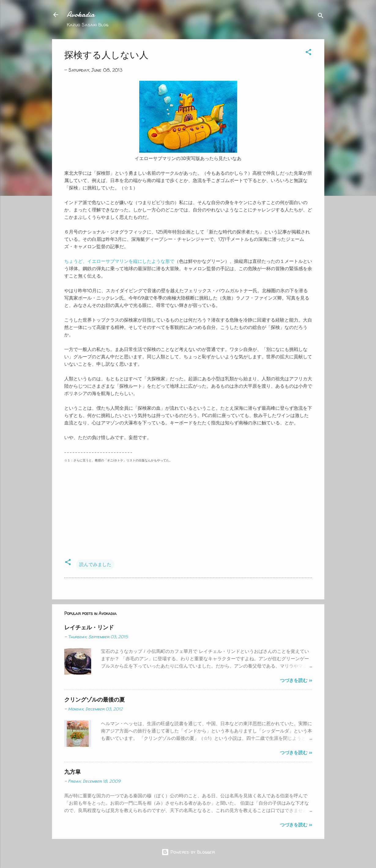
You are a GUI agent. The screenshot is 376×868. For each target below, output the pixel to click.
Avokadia (81, 15)
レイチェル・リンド (89, 627)
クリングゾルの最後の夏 (95, 700)
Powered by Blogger (188, 852)
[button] (308, 53)
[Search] (321, 17)
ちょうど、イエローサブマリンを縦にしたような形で (119, 261)
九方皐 (73, 772)
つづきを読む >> (296, 680)
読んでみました (95, 564)
